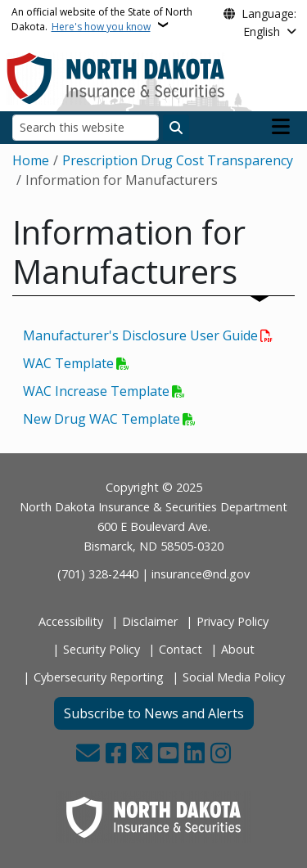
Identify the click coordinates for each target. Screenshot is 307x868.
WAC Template (68, 363)
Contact (181, 649)
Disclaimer (150, 621)
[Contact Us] (88, 755)
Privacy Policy (233, 621)
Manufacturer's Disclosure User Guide (140, 335)
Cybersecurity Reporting (99, 677)
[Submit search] (176, 128)
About (238, 649)
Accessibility (71, 621)
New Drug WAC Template (102, 419)
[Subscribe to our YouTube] (168, 755)
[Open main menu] (281, 127)
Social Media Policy (234, 677)
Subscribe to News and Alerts (154, 713)
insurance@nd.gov (201, 574)
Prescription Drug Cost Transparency (178, 160)
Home (31, 160)
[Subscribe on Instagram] (221, 755)
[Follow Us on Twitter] (142, 755)
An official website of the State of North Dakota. (102, 19)
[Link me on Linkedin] (194, 755)
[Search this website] (86, 127)
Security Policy (102, 649)
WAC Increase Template (96, 391)
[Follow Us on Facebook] (116, 755)
